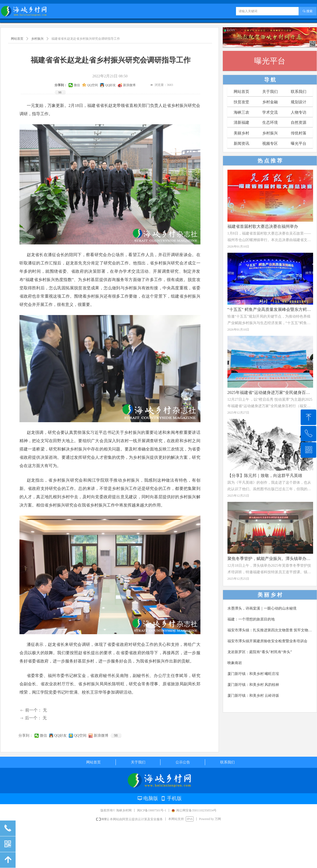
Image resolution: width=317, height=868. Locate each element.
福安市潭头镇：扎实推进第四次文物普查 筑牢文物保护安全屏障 (271, 630)
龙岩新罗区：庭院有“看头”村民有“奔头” (260, 652)
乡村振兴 (37, 39)
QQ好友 (60, 736)
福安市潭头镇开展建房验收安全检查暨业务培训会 (267, 641)
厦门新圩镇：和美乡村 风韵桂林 (253, 685)
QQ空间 (80, 736)
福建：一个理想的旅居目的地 (251, 619)
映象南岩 (235, 663)
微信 (43, 736)
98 (116, 736)
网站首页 (17, 39)
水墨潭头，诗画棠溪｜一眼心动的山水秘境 (262, 608)
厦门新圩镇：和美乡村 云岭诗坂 (253, 696)
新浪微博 (101, 736)
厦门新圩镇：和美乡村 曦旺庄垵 (253, 674)
